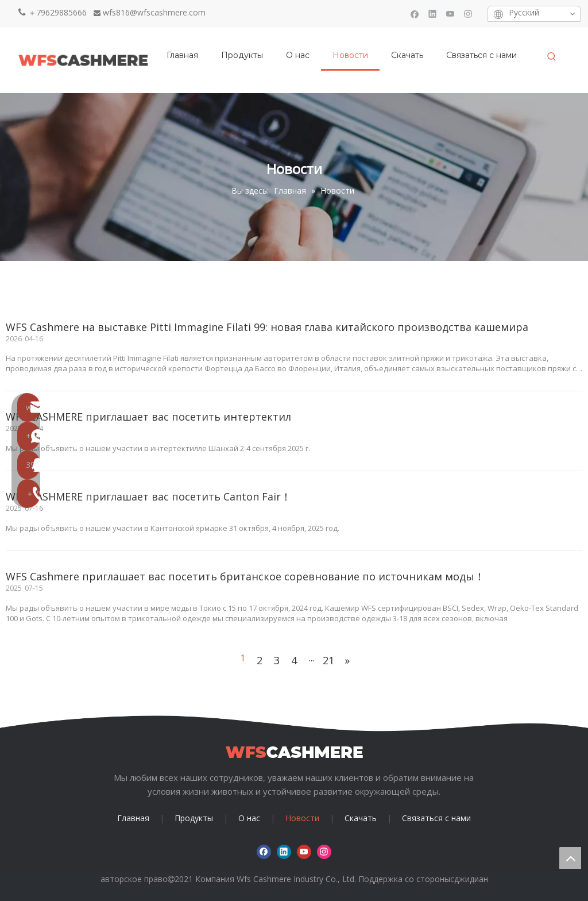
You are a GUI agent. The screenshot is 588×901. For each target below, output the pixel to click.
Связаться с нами (436, 818)
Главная (133, 818)
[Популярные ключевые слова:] (552, 57)
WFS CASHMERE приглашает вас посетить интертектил (148, 417)
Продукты (194, 818)
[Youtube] (450, 14)
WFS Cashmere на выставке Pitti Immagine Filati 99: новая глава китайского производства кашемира (267, 327)
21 (328, 660)
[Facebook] (415, 14)
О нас (249, 818)
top (570, 858)
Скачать (361, 818)
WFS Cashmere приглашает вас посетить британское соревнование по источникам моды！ (245, 576)
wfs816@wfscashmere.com (154, 12)
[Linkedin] (433, 14)
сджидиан (469, 879)
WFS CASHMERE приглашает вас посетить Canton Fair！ (148, 496)
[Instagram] (468, 14)
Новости (302, 818)
